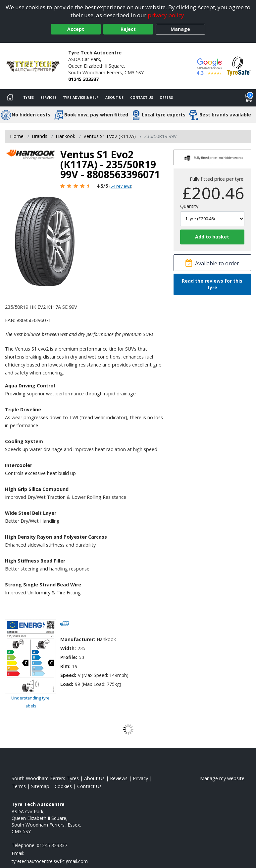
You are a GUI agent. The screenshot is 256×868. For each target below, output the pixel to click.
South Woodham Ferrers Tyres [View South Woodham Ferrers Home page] (45, 778)
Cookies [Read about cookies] (63, 786)
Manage (180, 29)
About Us (114, 98)
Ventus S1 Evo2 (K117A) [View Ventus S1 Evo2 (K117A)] (110, 136)
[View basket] (249, 98)
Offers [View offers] (166, 98)
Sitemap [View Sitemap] (40, 786)
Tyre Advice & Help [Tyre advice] (81, 98)
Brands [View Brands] (40, 136)
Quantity (189, 206)
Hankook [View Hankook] (65, 136)
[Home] (10, 98)
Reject (128, 29)
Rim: (65, 666)
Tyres (28, 98)
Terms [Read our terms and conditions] (19, 786)
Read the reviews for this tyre (212, 284)
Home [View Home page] (17, 136)
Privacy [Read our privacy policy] (140, 778)
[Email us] (50, 861)
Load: (67, 684)
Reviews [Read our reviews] (119, 778)
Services (48, 98)
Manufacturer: (78, 639)
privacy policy (166, 15)
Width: (68, 648)
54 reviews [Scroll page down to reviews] (121, 186)
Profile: (69, 657)
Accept (76, 29)
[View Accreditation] (239, 66)
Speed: (68, 675)
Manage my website (222, 778)
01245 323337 (83, 79)
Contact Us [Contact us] (142, 98)
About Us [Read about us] (94, 778)
